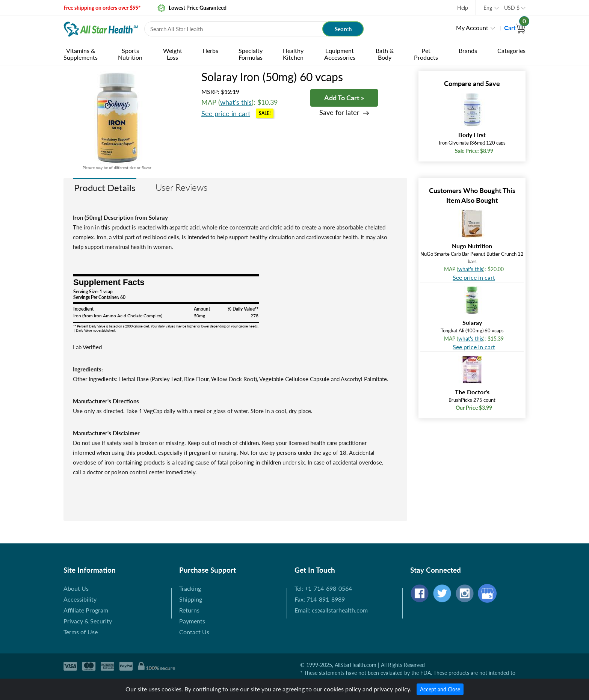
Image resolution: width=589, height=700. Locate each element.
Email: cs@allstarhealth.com (331, 610)
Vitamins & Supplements (81, 54)
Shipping (191, 599)
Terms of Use (81, 632)
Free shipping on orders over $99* (102, 8)
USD (512, 8)
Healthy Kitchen (293, 54)
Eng (488, 8)
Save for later (339, 112)
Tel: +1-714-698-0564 (323, 588)
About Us (76, 588)
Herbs (210, 51)
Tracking (190, 588)
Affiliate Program (86, 610)
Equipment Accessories (340, 54)
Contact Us (194, 632)
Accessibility (80, 599)
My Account (472, 28)
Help (463, 8)
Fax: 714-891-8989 (320, 599)
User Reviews (181, 187)
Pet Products (426, 54)
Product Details (105, 188)
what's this (236, 102)
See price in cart (226, 113)
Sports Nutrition (130, 54)
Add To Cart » (344, 98)
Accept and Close (440, 689)
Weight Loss (173, 54)
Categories (511, 51)
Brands (468, 51)
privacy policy (392, 689)
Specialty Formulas (251, 54)
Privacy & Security (88, 621)
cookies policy (342, 689)
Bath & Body (385, 54)
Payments (192, 621)
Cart (515, 28)
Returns (189, 610)
